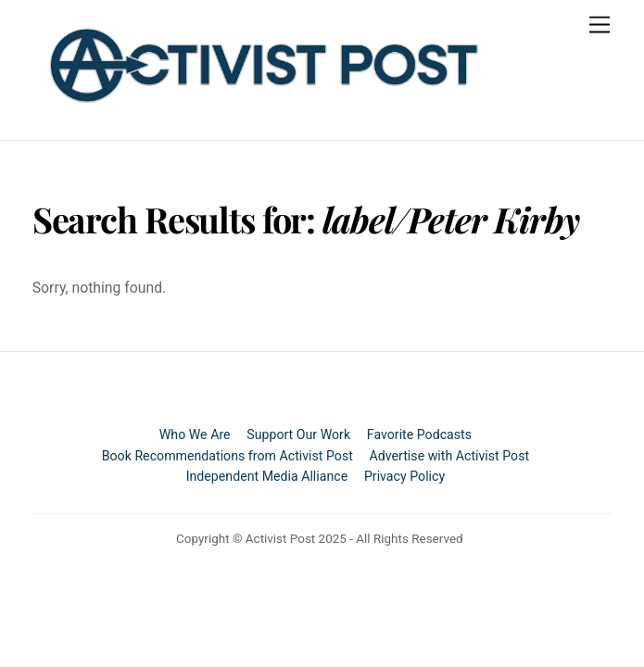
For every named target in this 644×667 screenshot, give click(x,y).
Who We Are (195, 434)
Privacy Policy (404, 476)
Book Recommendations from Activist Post (227, 456)
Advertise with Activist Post (450, 456)
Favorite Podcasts (419, 434)
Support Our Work (298, 434)
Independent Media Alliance (267, 476)
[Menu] (600, 25)
